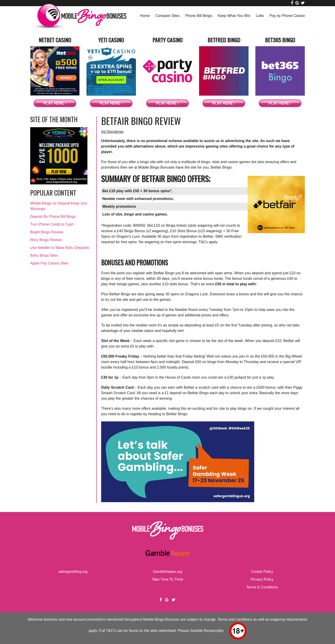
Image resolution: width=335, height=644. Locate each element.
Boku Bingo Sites (44, 255)
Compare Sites (167, 16)
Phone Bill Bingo (199, 16)
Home (145, 16)
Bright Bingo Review (47, 232)
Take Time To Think (167, 579)
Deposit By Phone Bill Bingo (53, 217)
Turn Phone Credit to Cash (52, 224)
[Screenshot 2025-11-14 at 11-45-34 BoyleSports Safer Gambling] (178, 501)
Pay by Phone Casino (287, 16)
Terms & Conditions (262, 587)
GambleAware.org (168, 572)
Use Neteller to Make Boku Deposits (60, 248)
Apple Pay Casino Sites (49, 263)
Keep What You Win (234, 16)
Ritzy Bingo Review (46, 240)
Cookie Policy (262, 572)
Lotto (260, 16)
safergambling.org (73, 572)
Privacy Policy (262, 579)
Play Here (55, 103)
